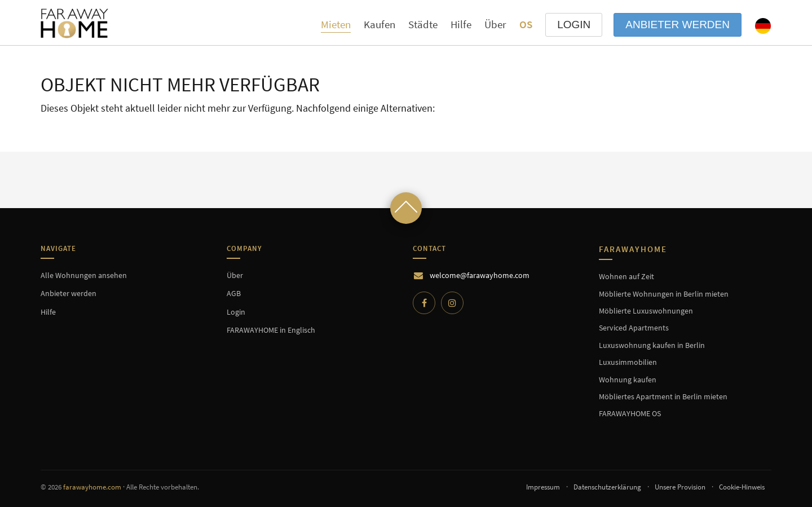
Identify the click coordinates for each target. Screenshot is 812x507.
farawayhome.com (92, 487)
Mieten (336, 24)
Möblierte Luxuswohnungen (646, 311)
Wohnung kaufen (628, 380)
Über (495, 24)
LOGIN (574, 25)
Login (236, 312)
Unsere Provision (680, 487)
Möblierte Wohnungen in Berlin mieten (664, 294)
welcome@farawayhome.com (480, 275)
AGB (234, 293)
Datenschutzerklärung (607, 487)
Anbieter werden (678, 25)
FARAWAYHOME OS (630, 413)
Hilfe (461, 24)
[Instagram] (452, 303)
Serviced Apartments (634, 328)
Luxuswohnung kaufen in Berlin (652, 345)
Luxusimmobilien (628, 362)
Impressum (543, 487)
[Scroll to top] (406, 208)
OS (526, 24)
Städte (423, 25)
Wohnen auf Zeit (626, 276)
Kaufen (379, 24)
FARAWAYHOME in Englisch (271, 330)
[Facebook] (424, 303)
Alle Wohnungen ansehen (84, 275)
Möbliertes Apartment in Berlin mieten (663, 396)
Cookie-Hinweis (742, 487)
